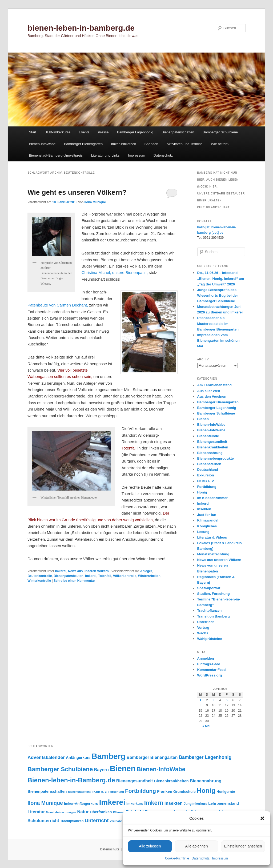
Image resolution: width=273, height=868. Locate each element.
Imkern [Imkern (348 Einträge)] (154, 803)
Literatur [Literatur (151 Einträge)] (36, 812)
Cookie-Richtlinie (177, 858)
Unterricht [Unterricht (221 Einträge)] (97, 820)
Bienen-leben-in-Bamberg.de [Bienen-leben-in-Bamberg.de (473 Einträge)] (71, 780)
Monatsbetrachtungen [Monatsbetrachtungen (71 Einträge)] (61, 812)
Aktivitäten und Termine (185, 144)
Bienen (203, 419)
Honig (202, 492)
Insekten (204, 509)
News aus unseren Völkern (88, 571)
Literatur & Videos (212, 537)
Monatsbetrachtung (213, 554)
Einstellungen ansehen (243, 846)
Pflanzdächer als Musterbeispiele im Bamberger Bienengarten (218, 323)
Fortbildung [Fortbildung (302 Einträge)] (140, 791)
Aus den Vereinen (212, 397)
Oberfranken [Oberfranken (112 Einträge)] (101, 812)
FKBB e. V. (206, 481)
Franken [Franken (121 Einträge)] (165, 791)
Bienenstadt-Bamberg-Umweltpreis (56, 155)
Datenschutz (201, 858)
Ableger (146, 571)
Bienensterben (209, 464)
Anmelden (206, 658)
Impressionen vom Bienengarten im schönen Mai (218, 341)
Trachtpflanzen (210, 610)
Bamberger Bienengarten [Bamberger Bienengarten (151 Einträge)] (152, 757)
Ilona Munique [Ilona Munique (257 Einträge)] (45, 803)
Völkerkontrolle (125, 576)
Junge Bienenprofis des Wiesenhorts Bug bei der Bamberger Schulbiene (218, 295)
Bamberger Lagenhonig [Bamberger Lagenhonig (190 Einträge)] (205, 757)
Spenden (151, 144)
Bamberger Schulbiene (220, 132)
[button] (262, 818)
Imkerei (61, 571)
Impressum (220, 858)
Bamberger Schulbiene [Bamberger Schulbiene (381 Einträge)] (60, 769)
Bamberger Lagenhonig (135, 132)
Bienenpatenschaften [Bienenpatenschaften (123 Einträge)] (47, 791)
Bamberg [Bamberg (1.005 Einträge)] (109, 756)
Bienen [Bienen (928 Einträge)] (123, 769)
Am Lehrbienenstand (214, 385)
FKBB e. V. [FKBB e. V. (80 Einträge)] (99, 792)
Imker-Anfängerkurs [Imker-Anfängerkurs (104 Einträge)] (81, 804)
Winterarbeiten (149, 576)
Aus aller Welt (209, 391)
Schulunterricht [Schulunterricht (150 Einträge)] (43, 821)
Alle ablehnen (197, 846)
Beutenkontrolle (40, 576)
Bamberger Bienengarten (83, 144)
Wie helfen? (220, 144)
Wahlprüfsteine (210, 639)
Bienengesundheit (212, 442)
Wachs (203, 633)
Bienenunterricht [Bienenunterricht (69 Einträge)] (79, 792)
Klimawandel (208, 520)
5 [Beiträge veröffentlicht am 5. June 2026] (227, 700)
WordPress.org (210, 675)
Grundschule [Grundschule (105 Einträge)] (184, 792)
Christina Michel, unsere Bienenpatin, (115, 272)
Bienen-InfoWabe (42, 144)
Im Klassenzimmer (212, 498)
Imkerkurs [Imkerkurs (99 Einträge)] (135, 804)
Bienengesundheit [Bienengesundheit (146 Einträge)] (135, 781)
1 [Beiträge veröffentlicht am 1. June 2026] (200, 700)
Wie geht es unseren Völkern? (77, 192)
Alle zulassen (150, 846)
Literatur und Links (105, 155)
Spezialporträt (209, 588)
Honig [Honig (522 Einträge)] (206, 791)
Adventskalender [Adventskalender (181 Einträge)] (46, 757)
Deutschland (208, 470)
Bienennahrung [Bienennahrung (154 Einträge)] (206, 781)
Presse (103, 132)
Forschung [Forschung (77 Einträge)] (116, 792)
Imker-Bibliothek (124, 144)
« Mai (206, 726)
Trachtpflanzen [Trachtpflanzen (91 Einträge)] (72, 821)
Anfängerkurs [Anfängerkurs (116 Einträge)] (78, 758)
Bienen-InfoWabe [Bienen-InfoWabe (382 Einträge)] (161, 769)
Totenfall (105, 576)
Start (32, 132)
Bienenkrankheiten (213, 447)
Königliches (207, 526)
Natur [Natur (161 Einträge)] (83, 812)
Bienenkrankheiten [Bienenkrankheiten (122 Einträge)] (171, 781)
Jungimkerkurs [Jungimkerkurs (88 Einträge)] (195, 804)
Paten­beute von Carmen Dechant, (58, 305)
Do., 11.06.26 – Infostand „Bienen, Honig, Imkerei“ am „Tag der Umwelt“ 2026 (221, 278)
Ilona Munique (95, 202)
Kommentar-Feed (212, 670)
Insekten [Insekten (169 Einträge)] (174, 803)
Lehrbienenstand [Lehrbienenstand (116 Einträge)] (224, 803)
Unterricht (206, 622)
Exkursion (206, 475)
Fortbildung (207, 487)
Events (84, 132)
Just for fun (207, 515)
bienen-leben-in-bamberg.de (81, 28)
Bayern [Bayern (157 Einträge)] (101, 770)
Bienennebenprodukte (216, 458)
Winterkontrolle (39, 581)
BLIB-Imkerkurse (57, 132)
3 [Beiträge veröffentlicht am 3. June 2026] (214, 700)
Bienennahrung (210, 453)
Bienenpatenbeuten (68, 576)
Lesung (203, 532)
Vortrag (203, 628)
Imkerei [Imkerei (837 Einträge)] (112, 802)
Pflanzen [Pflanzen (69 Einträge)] (119, 812)
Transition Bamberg (214, 616)
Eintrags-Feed (209, 664)
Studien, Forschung (214, 594)
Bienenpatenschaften (178, 132)
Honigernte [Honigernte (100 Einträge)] (226, 792)
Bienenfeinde (208, 436)
